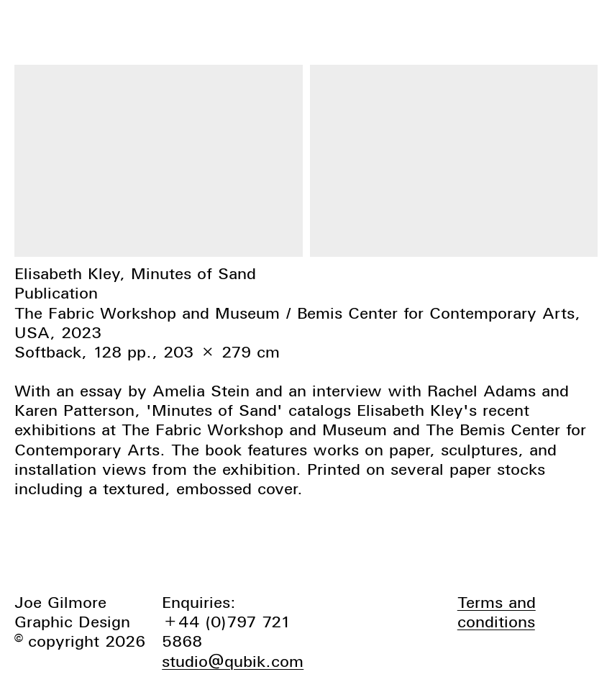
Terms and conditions (497, 612)
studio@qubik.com (233, 661)
